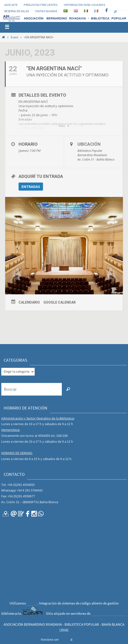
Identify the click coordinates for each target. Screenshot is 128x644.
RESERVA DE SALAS (17, 11)
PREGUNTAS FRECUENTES (41, 5)
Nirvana (64, 639)
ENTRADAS (31, 187)
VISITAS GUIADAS (46, 11)
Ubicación (89, 144)
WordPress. (80, 639)
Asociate (11, 5)
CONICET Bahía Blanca (109, 613)
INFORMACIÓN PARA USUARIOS (84, 5)
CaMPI (32, 603)
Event (14, 37)
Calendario (29, 302)
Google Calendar (60, 302)
